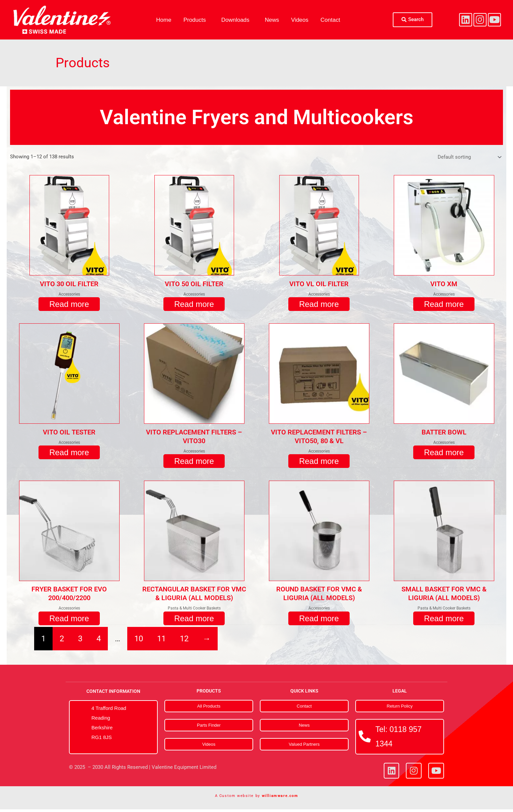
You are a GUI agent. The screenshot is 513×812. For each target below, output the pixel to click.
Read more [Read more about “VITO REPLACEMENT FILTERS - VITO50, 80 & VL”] (319, 463)
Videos (300, 20)
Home (164, 20)
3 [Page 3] (80, 641)
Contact (330, 20)
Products (195, 20)
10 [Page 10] (139, 641)
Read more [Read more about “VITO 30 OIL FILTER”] (69, 305)
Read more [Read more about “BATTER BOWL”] (444, 454)
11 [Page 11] (161, 641)
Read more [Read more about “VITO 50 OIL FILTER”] (194, 305)
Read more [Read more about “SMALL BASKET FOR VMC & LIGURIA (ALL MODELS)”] (444, 621)
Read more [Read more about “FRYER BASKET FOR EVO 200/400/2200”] (69, 621)
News (272, 20)
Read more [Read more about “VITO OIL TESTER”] (69, 454)
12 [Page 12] (184, 641)
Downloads (235, 20)
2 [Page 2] (62, 641)
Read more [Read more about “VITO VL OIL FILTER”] (319, 305)
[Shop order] (468, 158)
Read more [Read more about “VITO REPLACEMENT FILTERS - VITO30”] (194, 463)
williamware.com (280, 798)
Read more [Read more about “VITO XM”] (444, 305)
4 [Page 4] (99, 641)
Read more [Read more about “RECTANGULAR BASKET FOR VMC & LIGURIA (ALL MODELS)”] (194, 621)
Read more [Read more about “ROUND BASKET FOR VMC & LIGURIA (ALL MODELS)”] (319, 621)
